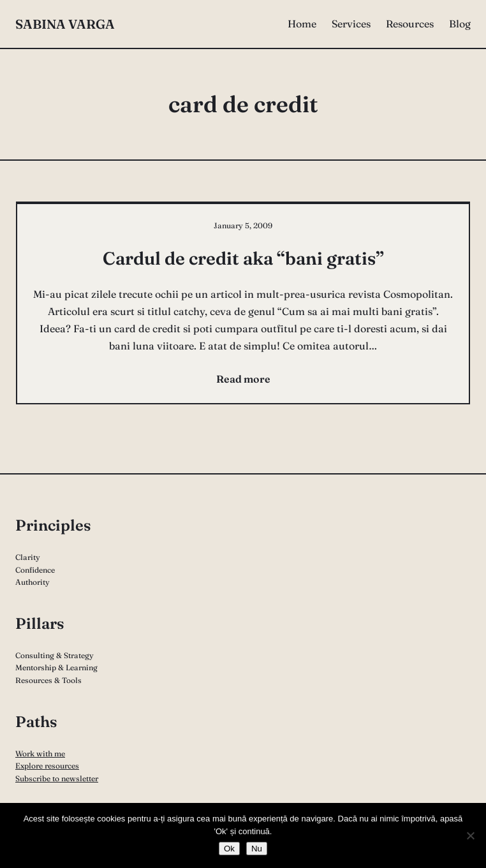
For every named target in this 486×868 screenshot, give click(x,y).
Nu (257, 849)
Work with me (40, 754)
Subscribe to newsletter (57, 778)
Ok (229, 849)
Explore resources (47, 766)
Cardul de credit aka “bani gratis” (243, 258)
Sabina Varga (65, 24)
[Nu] (470, 835)
